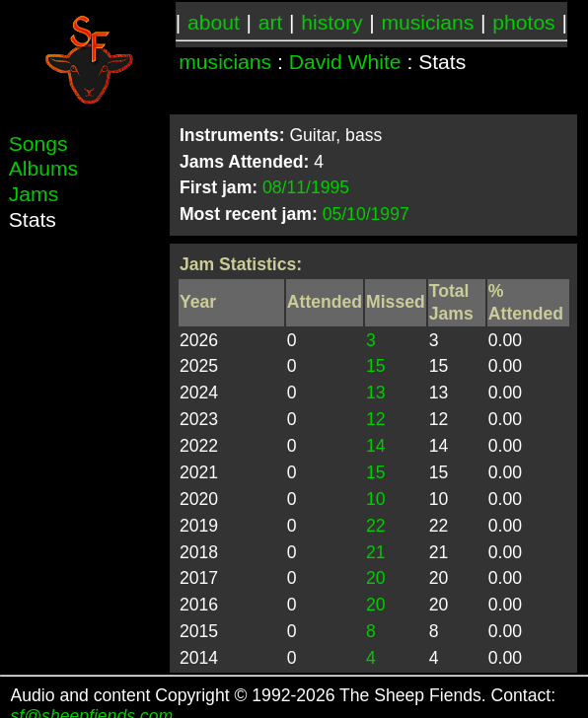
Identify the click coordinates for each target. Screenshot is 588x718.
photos (523, 22)
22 (376, 526)
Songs (38, 144)
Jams (34, 194)
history (331, 22)
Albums (43, 168)
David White (345, 62)
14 (376, 446)
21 (376, 552)
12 (376, 419)
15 (376, 366)
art (271, 22)
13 (376, 393)
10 (376, 499)
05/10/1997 (366, 214)
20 (376, 578)
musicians (427, 22)
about (214, 22)
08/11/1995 (306, 187)
